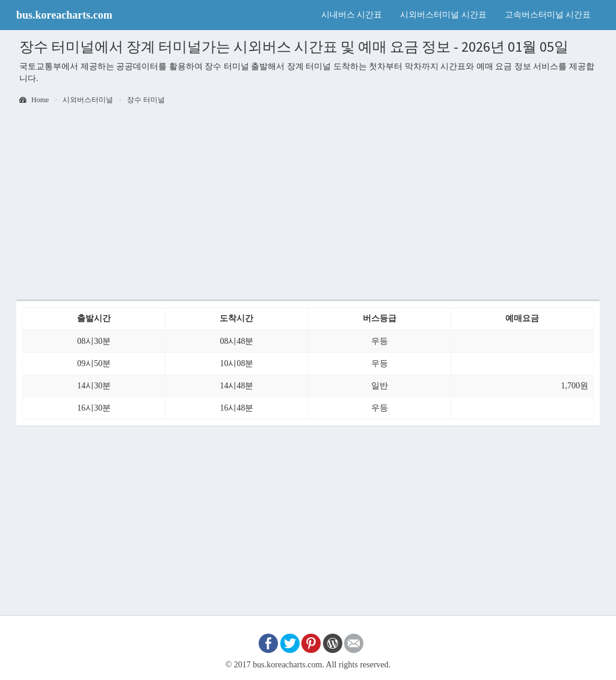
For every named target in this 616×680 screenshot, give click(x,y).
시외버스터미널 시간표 (443, 15)
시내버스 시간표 (352, 15)
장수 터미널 (146, 100)
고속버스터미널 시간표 (548, 15)
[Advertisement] (308, 203)
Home (34, 100)
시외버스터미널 (88, 100)
